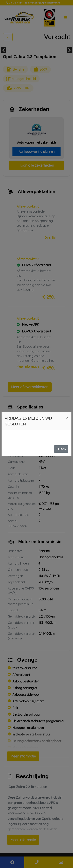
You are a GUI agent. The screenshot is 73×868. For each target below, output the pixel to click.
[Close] (67, 418)
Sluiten (61, 449)
